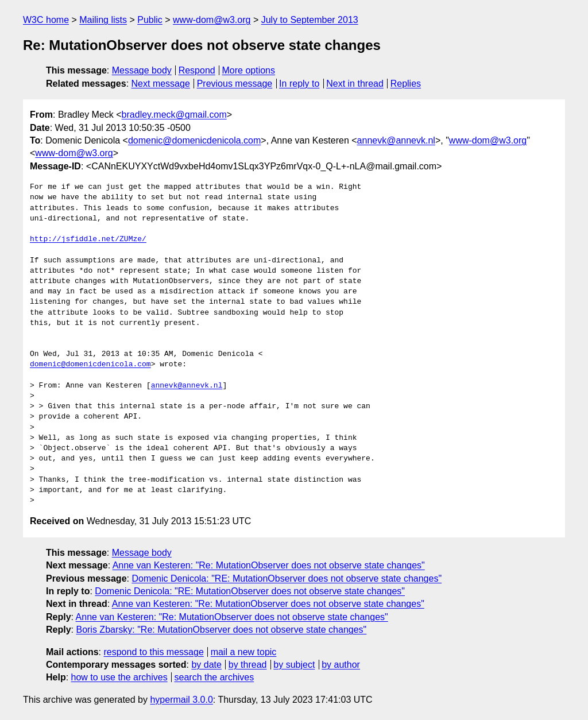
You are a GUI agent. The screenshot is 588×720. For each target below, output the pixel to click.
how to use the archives (119, 677)
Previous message (235, 84)
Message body (142, 70)
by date (206, 665)
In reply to (299, 84)
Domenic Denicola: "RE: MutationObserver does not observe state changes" (287, 578)
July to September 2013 (310, 20)
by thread (248, 665)
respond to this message (153, 652)
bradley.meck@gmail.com (174, 115)
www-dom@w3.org (212, 20)
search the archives (214, 677)
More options (249, 70)
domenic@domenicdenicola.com (194, 140)
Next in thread (355, 84)
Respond (197, 70)
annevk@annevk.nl (396, 140)
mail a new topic (244, 652)
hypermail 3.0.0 (181, 700)
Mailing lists (103, 20)
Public (150, 20)
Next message (161, 84)
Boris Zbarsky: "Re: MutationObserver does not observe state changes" (221, 630)
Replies (406, 84)
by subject (294, 665)
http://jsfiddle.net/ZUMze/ (88, 239)
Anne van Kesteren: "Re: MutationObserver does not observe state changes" (269, 565)
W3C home (46, 20)
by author (341, 665)
